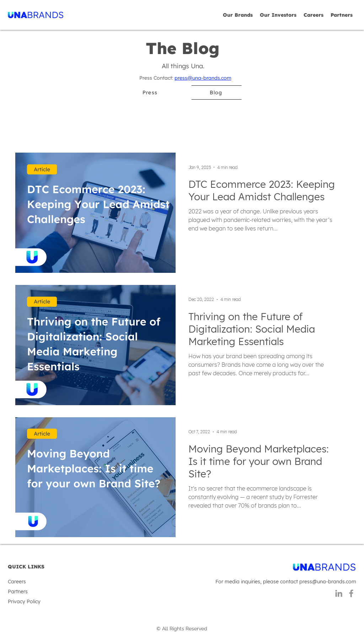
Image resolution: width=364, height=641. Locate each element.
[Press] (150, 92)
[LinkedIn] (339, 593)
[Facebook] (351, 593)
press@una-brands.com (203, 78)
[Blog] (216, 92)
